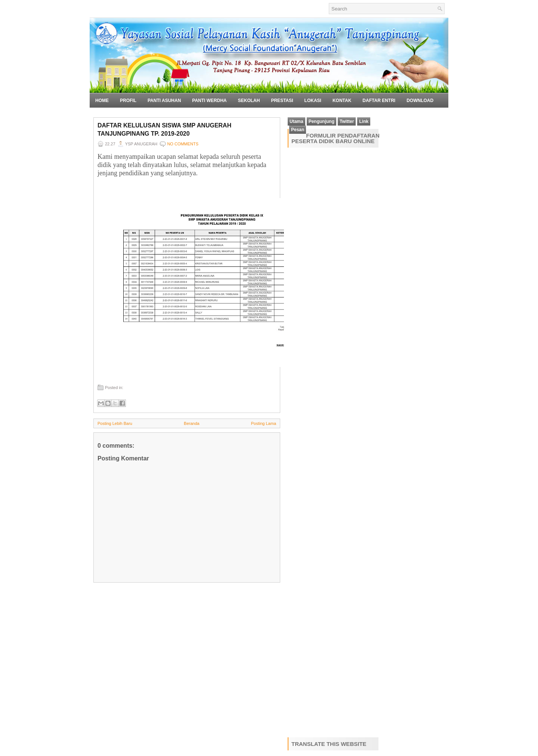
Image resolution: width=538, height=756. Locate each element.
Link (364, 121)
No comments (183, 144)
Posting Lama (264, 423)
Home (102, 101)
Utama (296, 121)
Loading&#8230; (342, 441)
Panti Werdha (209, 101)
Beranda (192, 423)
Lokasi (313, 101)
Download (420, 101)
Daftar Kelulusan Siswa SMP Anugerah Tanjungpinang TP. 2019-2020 (164, 129)
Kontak (342, 101)
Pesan (298, 130)
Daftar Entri (379, 101)
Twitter (347, 121)
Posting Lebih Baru (115, 423)
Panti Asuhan (164, 101)
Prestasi (282, 101)
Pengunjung (321, 121)
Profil (128, 101)
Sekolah (249, 101)
